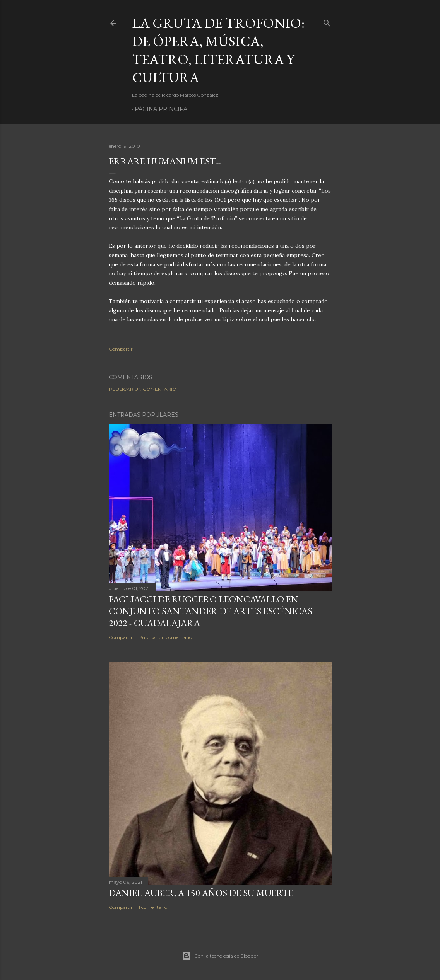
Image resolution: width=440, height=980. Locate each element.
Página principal (163, 109)
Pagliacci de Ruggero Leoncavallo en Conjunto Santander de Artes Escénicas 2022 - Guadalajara (211, 611)
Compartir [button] (121, 349)
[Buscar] (327, 21)
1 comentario (153, 907)
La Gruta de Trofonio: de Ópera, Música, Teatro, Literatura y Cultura (218, 50)
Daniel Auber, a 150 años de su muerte (201, 893)
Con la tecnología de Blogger (220, 956)
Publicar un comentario (143, 389)
